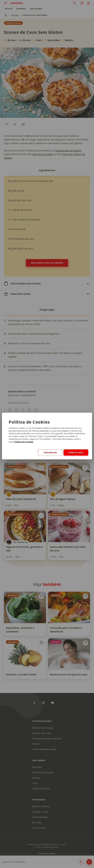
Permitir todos (76, 452)
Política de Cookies (24, 442)
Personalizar (50, 452)
